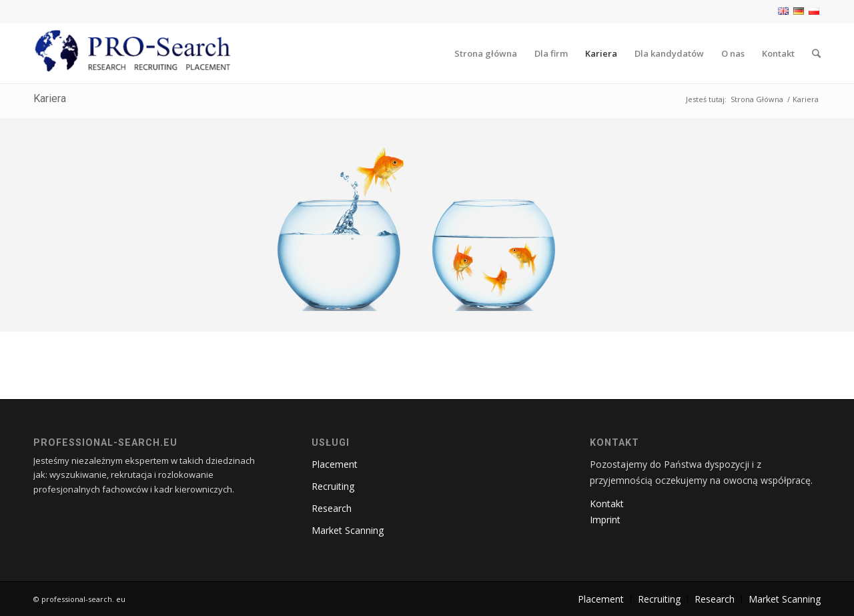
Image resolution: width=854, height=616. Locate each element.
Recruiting (333, 486)
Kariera (50, 98)
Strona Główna (757, 99)
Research (332, 508)
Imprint (605, 520)
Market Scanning (348, 530)
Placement (335, 464)
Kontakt (607, 504)
